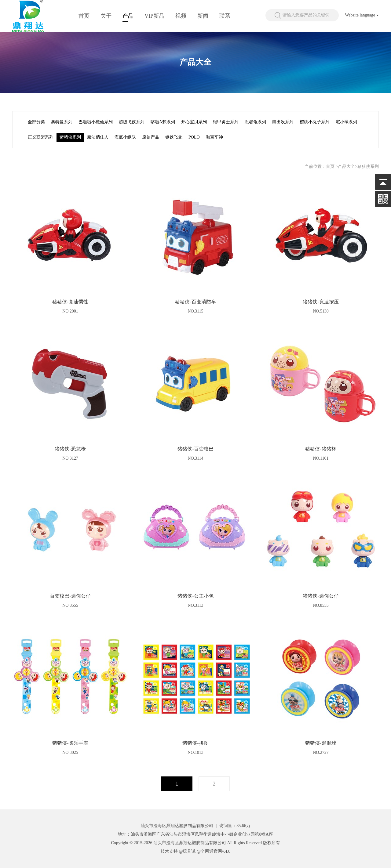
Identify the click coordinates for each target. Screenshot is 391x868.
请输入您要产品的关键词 (306, 15)
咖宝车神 (214, 137)
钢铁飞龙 (174, 137)
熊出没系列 (283, 122)
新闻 (203, 16)
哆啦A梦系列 (163, 122)
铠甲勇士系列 (226, 122)
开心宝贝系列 (194, 122)
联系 (225, 16)
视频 (181, 16)
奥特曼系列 (62, 122)
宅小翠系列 (346, 122)
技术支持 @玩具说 (178, 851)
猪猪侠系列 (70, 137)
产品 (128, 16)
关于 (106, 16)
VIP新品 (154, 16)
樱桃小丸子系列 (315, 122)
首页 (84, 16)
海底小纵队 (125, 137)
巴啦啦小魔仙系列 (96, 122)
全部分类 (36, 122)
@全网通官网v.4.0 (214, 851)
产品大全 (346, 166)
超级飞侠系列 (132, 122)
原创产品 (151, 137)
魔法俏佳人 (98, 137)
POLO (194, 137)
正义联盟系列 (41, 137)
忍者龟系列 (255, 122)
